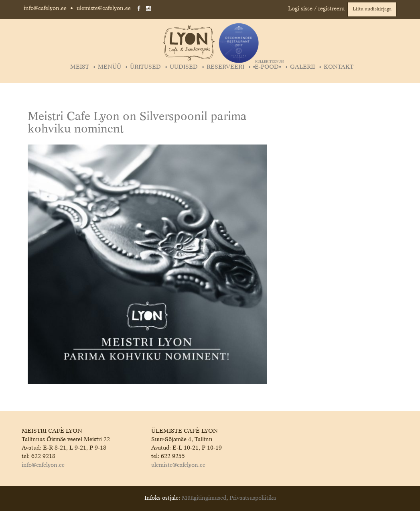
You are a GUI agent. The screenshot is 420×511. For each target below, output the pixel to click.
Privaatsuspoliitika (253, 498)
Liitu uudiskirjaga (372, 9)
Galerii (302, 67)
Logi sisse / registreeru (316, 9)
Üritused (145, 67)
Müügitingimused (204, 498)
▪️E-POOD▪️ (268, 67)
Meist (80, 67)
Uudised (184, 67)
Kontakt (339, 67)
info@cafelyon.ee (45, 8)
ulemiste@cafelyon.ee (104, 8)
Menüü (110, 67)
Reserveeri (225, 67)
